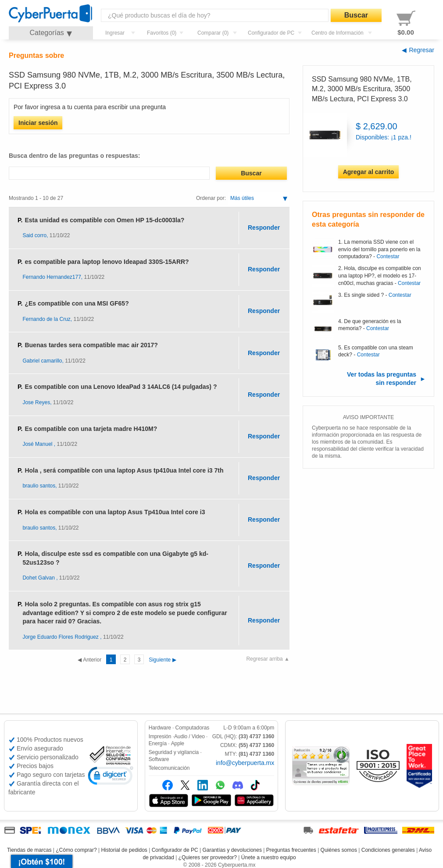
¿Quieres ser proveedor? (208, 857)
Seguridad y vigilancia (174, 752)
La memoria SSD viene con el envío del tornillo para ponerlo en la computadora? (379, 249)
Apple (178, 743)
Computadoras (193, 728)
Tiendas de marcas (29, 850)
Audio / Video (189, 736)
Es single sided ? (364, 295)
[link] (111, 777)
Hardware (160, 728)
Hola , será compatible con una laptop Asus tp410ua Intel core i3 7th (124, 470)
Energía (158, 743)
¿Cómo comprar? (76, 850)
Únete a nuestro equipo (269, 857)
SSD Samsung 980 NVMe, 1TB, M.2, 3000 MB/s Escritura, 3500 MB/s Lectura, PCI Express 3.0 (362, 89)
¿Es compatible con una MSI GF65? (77, 303)
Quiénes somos (339, 850)
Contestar (388, 256)
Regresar (422, 50)
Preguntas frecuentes (291, 850)
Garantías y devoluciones (232, 850)
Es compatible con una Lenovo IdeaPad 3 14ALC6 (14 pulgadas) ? (121, 387)
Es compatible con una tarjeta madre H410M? (91, 429)
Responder (264, 228)
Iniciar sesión (38, 123)
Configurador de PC (175, 850)
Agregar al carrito (369, 172)
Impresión (160, 736)
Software (159, 759)
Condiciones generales (388, 850)
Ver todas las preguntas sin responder (382, 379)
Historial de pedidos (124, 850)
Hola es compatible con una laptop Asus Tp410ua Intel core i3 (115, 512)
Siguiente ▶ (140, 660)
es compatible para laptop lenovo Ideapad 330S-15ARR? (107, 262)
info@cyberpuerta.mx (245, 763)
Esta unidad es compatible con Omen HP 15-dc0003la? (104, 220)
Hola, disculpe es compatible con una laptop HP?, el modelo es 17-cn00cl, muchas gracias (380, 276)
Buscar (356, 15)
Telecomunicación (169, 768)
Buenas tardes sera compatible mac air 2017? (91, 345)
